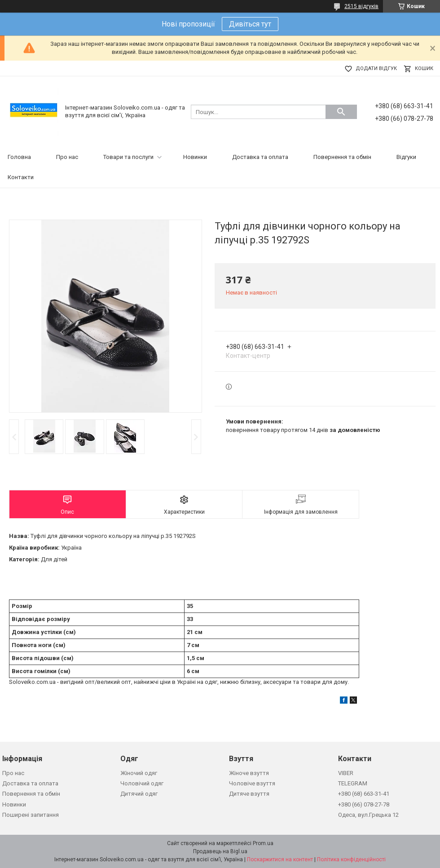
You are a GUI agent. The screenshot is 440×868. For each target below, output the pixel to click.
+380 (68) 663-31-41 (364, 794)
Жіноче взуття (249, 773)
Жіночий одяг (139, 773)
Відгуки (406, 157)
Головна (19, 157)
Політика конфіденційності (351, 859)
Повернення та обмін (342, 157)
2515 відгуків (361, 6)
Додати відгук (376, 68)
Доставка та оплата (260, 157)
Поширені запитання (31, 815)
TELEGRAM (353, 783)
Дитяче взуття (249, 794)
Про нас (67, 157)
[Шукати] (341, 112)
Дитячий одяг (139, 794)
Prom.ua (263, 843)
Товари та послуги (128, 157)
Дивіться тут (250, 24)
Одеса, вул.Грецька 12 (368, 815)
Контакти (21, 177)
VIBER (346, 773)
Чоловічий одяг (142, 783)
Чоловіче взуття (252, 783)
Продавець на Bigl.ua (220, 851)
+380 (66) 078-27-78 (364, 804)
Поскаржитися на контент (280, 859)
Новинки (195, 157)
